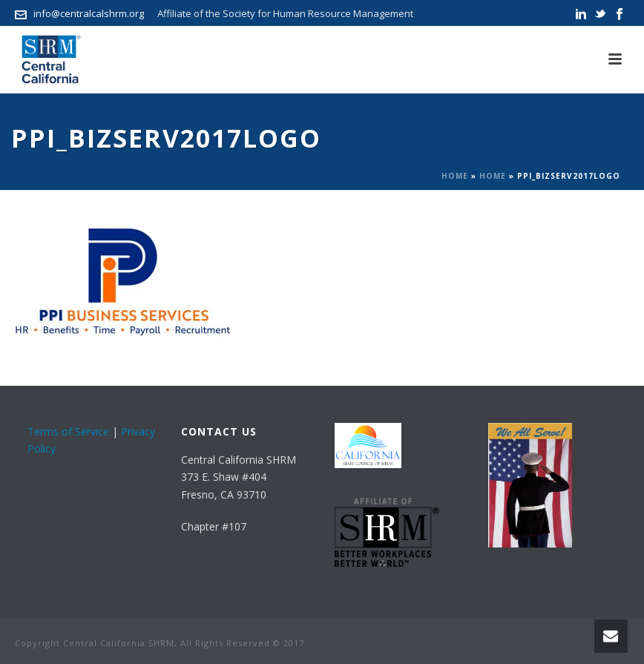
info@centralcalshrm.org (89, 13)
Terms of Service (68, 431)
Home (455, 176)
